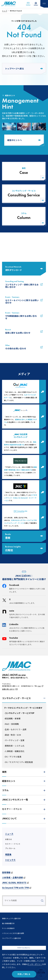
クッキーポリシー (35, 964)
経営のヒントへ (24, 140)
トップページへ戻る (24, 68)
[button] (24, 698)
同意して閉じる (24, 974)
